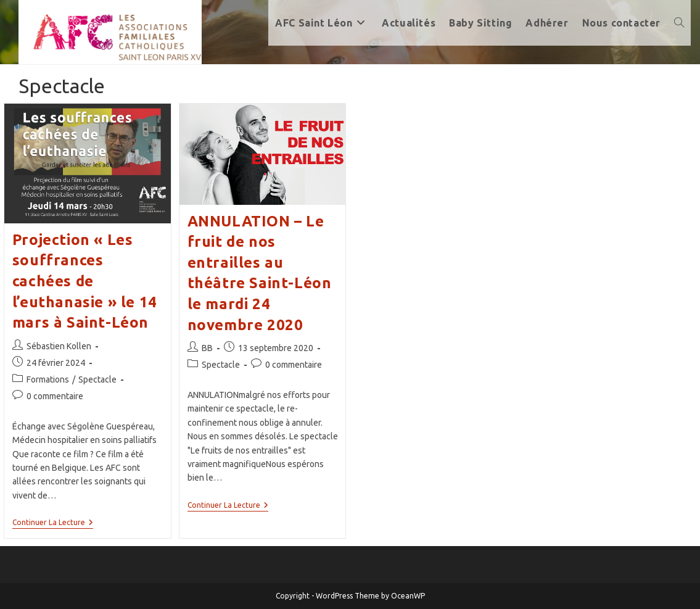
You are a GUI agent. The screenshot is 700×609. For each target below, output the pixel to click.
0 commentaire (55, 396)
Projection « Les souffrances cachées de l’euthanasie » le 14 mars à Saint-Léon (85, 281)
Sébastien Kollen (59, 346)
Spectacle (97, 379)
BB (207, 348)
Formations (48, 379)
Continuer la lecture (53, 524)
